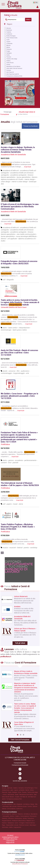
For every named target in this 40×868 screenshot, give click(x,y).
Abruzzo (9, 28)
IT (35, 3)
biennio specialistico (8, 177)
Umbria (8, 61)
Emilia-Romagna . (30, 788)
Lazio (8, 40)
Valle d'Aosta (10, 63)
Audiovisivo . (20, 809)
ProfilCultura (5, 444)
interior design (29, 179)
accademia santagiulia (18, 175)
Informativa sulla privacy (10, 839)
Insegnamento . (18, 827)
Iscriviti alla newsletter (20, 781)
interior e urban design (20, 182)
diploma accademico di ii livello (12, 179)
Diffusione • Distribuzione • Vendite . (18, 818)
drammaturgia (6, 330)
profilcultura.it (6, 656)
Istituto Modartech (21, 596)
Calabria (9, 32)
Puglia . (10, 792)
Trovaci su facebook (30, 126)
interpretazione (24, 328)
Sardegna (9, 53)
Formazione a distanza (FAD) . (14, 799)
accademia (19, 460)
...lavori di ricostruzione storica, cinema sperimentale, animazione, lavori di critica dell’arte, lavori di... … (20, 365)
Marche (8, 45)
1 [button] (18, 735)
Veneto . (17, 794)
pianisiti (15, 463)
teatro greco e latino (20, 330)
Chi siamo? (10, 835)
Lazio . (12, 790)
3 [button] (23, 735)
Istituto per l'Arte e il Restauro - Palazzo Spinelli (25, 630)
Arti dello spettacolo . (8, 804)
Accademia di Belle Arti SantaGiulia (13, 155)
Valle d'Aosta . (11, 794)
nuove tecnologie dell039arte (26, 236)
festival (20, 548)
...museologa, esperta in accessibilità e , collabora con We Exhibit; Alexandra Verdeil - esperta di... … (19, 408)
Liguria (8, 42)
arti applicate (12, 239)
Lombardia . (22, 790)
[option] (20, 702)
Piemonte (9, 49)
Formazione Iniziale (20, 763)
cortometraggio (6, 373)
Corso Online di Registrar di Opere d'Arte (24, 723)
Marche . (28, 790)
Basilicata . (10, 788)
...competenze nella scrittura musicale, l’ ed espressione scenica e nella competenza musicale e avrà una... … (17, 541)
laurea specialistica (23, 177)
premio (26, 548)
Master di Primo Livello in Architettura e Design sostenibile (26, 672)
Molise (8, 47)
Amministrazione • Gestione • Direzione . (13, 814)
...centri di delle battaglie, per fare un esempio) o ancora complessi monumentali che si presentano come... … (19, 498)
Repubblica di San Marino (13, 66)
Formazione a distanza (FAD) (14, 76)
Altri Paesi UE (10, 72)
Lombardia (9, 43)
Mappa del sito (10, 843)
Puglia (8, 51)
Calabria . (16, 788)
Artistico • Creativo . (15, 816)
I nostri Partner (10, 841)
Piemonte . (5, 792)
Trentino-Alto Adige (12, 59)
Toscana (9, 57)
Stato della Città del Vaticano (14, 68)
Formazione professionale (20, 765)
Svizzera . (18, 797)
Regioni (8, 24)
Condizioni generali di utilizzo (10, 837)
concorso (12, 371)
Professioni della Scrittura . (19, 821)
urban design (5, 182)
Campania (9, 34)
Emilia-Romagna (11, 36)
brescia (30, 175)
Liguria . (16, 790)
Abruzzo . (5, 788)
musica (5, 548)
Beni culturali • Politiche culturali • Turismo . (21, 806)
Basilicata (9, 30)
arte (27, 373)
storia (21, 504)
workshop (34, 548)
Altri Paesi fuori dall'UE (13, 74)
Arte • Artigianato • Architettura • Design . (24, 804)
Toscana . (25, 792)
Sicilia (8, 55)
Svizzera (9, 70)
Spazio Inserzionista (37, 7)
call (4, 280)
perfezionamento (30, 460)
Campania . (21, 788)
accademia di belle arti (11, 170)
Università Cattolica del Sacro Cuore (14, 307)
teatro (5, 328)
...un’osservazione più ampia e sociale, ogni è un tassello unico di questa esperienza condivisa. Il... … (16, 274)
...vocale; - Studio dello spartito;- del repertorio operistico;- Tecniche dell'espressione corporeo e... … (19, 454)
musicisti (12, 548)
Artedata (17, 607)
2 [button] (21, 735)
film (18, 371)
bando (5, 371)
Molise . (32, 790)
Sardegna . (15, 792)
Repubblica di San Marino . (27, 794)
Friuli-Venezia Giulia (12, 38)
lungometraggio (19, 373)
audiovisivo (25, 371)
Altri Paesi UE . (24, 797)
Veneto (8, 64)
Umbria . (5, 794)
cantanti (4, 463)
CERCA (28, 19)
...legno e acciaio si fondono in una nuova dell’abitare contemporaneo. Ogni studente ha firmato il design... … (18, 164)
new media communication (26, 234)
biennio (34, 177)
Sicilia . (20, 792)
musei (15, 504)
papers (9, 504)
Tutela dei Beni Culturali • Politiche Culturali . (18, 825)
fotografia (10, 280)
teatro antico (13, 328)
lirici (10, 463)
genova (11, 460)
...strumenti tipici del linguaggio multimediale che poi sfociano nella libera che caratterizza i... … (19, 221)
